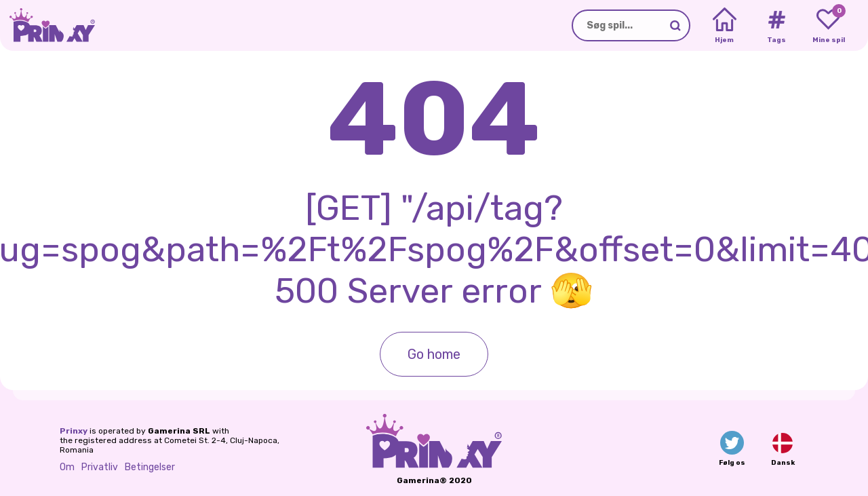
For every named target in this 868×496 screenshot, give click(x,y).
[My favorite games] (828, 26)
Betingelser (150, 467)
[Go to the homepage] (47, 25)
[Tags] (776, 26)
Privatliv (100, 467)
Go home (434, 354)
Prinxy (74, 431)
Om (67, 467)
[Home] (725, 26)
